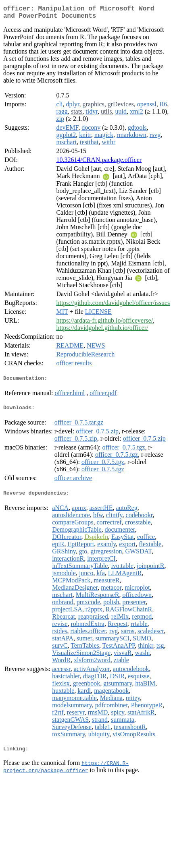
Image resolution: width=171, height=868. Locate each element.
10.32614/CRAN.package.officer (99, 163)
